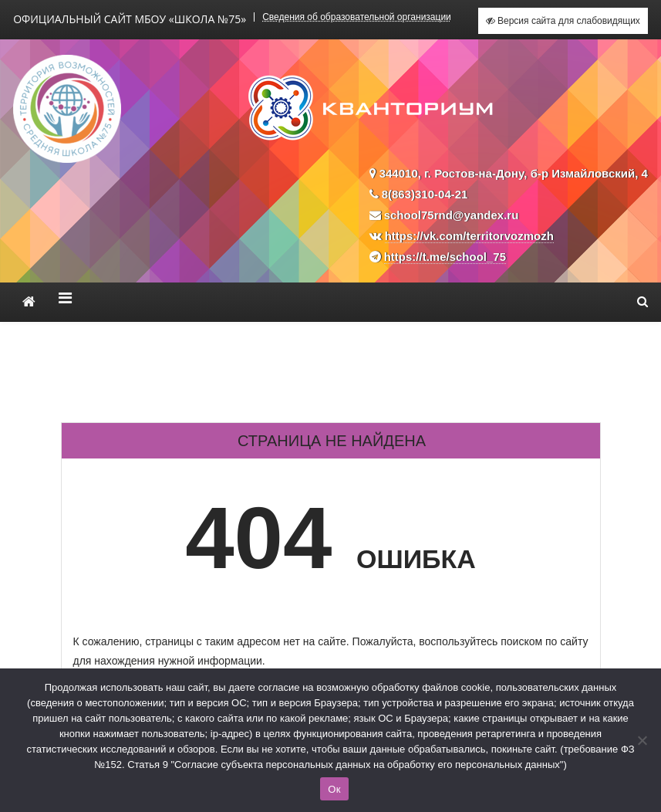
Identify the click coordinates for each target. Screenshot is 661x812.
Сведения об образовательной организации (357, 17)
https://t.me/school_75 (445, 257)
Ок (334, 789)
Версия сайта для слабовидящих (563, 21)
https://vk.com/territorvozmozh (469, 236)
